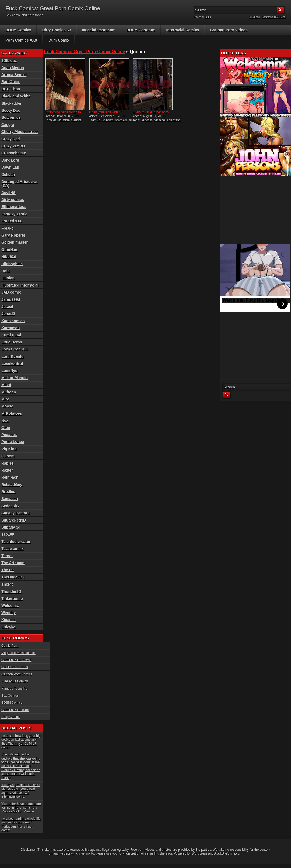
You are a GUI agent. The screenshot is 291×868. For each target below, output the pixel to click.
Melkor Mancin (14, 378)
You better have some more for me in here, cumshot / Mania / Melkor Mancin (21, 808)
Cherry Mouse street (20, 132)
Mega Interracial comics (18, 653)
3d (55, 120)
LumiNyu (9, 370)
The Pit (8, 570)
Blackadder (11, 103)
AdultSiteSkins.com (228, 853)
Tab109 (8, 534)
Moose (7, 406)
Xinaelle (8, 620)
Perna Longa (13, 442)
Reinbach (10, 477)
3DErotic (9, 60)
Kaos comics (13, 321)
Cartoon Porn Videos (229, 30)
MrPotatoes (12, 413)
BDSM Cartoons (141, 30)
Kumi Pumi (11, 335)
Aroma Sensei (14, 75)
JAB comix (11, 292)
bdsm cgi (121, 120)
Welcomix (10, 605)
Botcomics (11, 117)
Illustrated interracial (20, 285)
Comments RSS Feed (273, 17)
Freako (8, 228)
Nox (5, 420)
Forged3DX (11, 221)
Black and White (16, 96)
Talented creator (16, 542)
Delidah (8, 175)
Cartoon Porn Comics (17, 674)
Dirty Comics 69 (57, 30)
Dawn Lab (10, 167)
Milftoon (9, 392)
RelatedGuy (12, 485)
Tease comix (13, 549)
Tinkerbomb (12, 598)
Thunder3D (11, 591)
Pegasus (9, 435)
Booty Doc (11, 110)
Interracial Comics (183, 30)
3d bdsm (64, 120)
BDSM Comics (18, 30)
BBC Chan (11, 89)
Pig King (9, 449)
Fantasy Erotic (14, 214)
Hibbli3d (9, 257)
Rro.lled (8, 492)
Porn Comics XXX (21, 40)
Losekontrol (12, 363)
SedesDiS (10, 506)
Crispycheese (14, 153)
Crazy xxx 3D (13, 146)
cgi (130, 120)
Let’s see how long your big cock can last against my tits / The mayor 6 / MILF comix (21, 742)
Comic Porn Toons (15, 667)
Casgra (8, 125)
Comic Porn (10, 646)
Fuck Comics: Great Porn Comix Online (53, 8)
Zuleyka (8, 627)
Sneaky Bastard (16, 513)
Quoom (8, 456)
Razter (7, 470)
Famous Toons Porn (16, 689)
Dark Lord (10, 160)
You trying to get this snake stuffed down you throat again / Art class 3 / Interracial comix (21, 791)
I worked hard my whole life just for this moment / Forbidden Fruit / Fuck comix (21, 824)
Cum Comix (59, 40)
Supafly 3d (11, 527)
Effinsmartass (14, 207)
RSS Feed (254, 17)
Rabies (8, 463)
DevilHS (8, 193)
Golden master (15, 242)
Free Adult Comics (15, 681)
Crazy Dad (11, 139)
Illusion (8, 278)
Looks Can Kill (14, 349)
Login (208, 17)
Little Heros (12, 342)
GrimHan (9, 250)
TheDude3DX (13, 577)
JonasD (8, 314)
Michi (6, 385)
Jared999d (11, 299)
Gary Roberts (13, 235)
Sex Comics (10, 696)
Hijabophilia (12, 264)
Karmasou (11, 328)
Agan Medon (13, 68)
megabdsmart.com (99, 30)
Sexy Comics (11, 717)
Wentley (8, 613)
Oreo (6, 428)
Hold (6, 271)
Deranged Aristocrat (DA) (19, 183)
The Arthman (13, 563)
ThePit (7, 584)
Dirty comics (13, 200)
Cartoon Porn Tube (15, 710)
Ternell (7, 556)
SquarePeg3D (14, 520)
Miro (5, 399)
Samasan (10, 499)
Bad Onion (11, 82)
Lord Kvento (12, 356)
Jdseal (7, 307)
